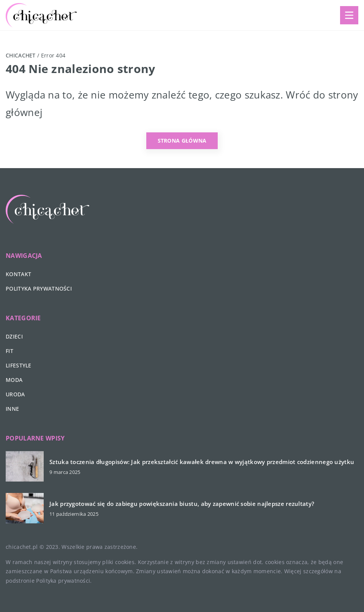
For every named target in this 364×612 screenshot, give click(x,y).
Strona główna (182, 141)
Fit (9, 351)
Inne (12, 409)
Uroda (15, 394)
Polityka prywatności (39, 289)
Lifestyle (19, 365)
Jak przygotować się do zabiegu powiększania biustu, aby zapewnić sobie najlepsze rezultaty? (182, 504)
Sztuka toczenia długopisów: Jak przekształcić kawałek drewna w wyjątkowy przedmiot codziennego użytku (202, 462)
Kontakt (18, 274)
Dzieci (14, 336)
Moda (14, 380)
